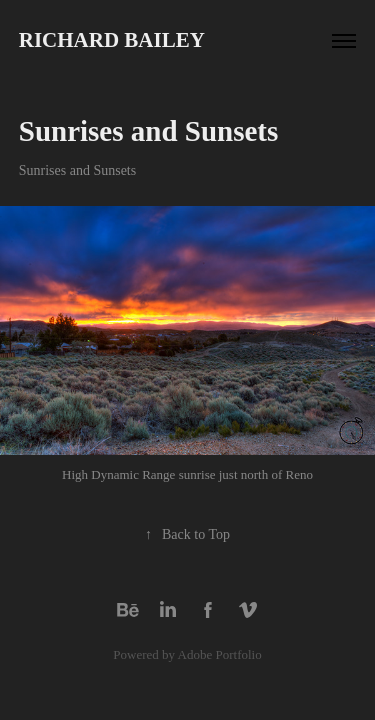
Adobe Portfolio (220, 654)
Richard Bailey (112, 40)
